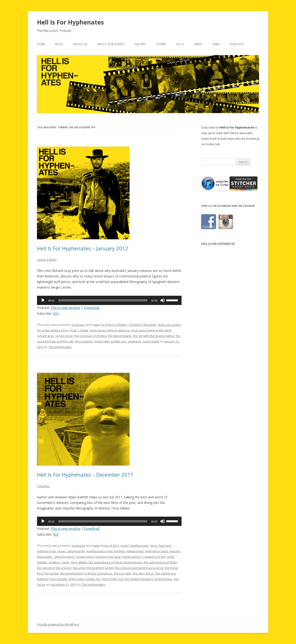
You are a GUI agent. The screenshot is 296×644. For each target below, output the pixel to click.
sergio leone (64, 336)
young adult (151, 341)
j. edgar (83, 330)
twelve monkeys (142, 579)
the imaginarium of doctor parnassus (86, 573)
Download (92, 308)
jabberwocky (76, 551)
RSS (56, 313)
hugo (73, 330)
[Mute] (163, 300)
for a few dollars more (53, 330)
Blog (59, 44)
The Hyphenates (60, 347)
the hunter (52, 573)
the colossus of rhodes (90, 336)
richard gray (45, 336)
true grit (124, 579)
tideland (43, 579)
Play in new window (66, 308)
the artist (79, 568)
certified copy (139, 546)
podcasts (78, 325)
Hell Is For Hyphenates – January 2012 (83, 248)
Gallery (140, 44)
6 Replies (43, 486)
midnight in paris (157, 551)
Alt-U (180, 44)
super (65, 562)
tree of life (109, 579)
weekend (134, 341)
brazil (125, 546)
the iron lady (123, 573)
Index (198, 44)
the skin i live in (143, 573)
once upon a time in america (110, 330)
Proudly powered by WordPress (58, 624)
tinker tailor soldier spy (110, 341)
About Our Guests (111, 44)
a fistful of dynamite (142, 325)
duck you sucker (169, 325)
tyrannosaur (163, 579)
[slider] (103, 300)
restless (54, 562)
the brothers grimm (100, 568)
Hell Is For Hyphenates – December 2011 (85, 474)
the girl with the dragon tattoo (154, 336)
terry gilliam (79, 562)
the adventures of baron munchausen (116, 562)
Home (41, 44)
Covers (161, 44)
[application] (109, 300)
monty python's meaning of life (144, 557)
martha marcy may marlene (106, 551)
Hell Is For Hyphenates (70, 22)
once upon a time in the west (151, 330)
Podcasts (237, 44)
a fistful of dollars (115, 325)
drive (154, 546)
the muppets (84, 341)
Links (216, 44)
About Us (80, 44)
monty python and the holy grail (98, 557)
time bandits (59, 579)
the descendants (120, 336)
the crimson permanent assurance (139, 568)
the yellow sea (166, 573)
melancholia (135, 551)
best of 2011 (111, 546)
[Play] (43, 300)
